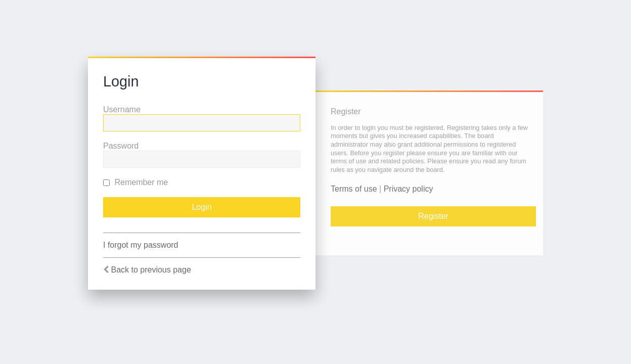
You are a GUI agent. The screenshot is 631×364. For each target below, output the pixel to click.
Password (121, 146)
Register (433, 216)
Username (122, 109)
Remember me (136, 182)
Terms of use (354, 189)
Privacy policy (409, 189)
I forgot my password (141, 245)
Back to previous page (151, 270)
